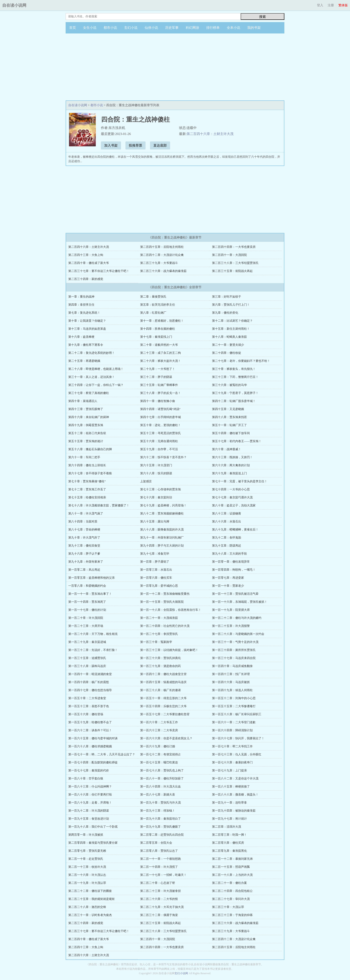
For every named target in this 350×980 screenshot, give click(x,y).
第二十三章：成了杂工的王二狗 (160, 353)
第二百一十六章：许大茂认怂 (87, 875)
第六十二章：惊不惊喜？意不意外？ (163, 457)
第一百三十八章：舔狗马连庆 (87, 666)
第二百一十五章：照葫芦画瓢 (231, 867)
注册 (331, 5)
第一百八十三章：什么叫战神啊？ (90, 786)
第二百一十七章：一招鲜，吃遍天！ (163, 875)
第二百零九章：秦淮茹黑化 (229, 851)
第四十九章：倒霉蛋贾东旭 (86, 425)
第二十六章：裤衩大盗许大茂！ (160, 361)
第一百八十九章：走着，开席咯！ (90, 803)
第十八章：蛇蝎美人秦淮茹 (229, 337)
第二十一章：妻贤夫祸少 (228, 345)
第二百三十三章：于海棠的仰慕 (232, 915)
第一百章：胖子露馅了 (155, 562)
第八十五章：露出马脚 (155, 521)
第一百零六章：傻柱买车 (156, 578)
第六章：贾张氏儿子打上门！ (231, 305)
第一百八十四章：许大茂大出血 (160, 786)
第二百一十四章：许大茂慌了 (159, 867)
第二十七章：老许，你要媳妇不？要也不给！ (241, 361)
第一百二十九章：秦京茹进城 (87, 642)
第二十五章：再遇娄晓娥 (84, 361)
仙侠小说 (151, 28)
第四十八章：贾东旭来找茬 (229, 417)
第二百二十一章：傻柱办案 (229, 883)
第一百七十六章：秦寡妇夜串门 (232, 762)
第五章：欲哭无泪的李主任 (158, 305)
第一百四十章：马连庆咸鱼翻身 (232, 666)
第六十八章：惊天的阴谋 (156, 473)
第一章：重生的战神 (81, 297)
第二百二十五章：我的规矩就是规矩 (92, 899)
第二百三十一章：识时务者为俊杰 (90, 915)
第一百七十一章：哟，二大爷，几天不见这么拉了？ (102, 754)
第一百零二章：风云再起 (84, 570)
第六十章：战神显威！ (227, 449)
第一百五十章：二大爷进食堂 (87, 698)
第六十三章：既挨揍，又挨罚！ (232, 457)
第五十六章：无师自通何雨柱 (159, 441)
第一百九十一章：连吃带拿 (229, 803)
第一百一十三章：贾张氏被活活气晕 (235, 594)
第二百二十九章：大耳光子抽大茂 (162, 907)
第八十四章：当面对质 (83, 521)
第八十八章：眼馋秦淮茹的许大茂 (162, 529)
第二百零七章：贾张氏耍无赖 (87, 851)
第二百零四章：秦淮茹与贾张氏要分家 (93, 843)
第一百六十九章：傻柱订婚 (158, 746)
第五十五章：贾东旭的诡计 (86, 441)
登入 (320, 5)
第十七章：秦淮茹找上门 (156, 337)
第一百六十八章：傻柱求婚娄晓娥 (90, 746)
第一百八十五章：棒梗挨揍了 (231, 786)
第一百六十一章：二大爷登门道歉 (234, 722)
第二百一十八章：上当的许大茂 (232, 875)
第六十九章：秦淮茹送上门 (229, 473)
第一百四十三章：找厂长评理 (231, 674)
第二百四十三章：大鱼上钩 (86, 255)
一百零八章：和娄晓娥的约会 (87, 586)
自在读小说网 (14, 5)
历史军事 (172, 28)
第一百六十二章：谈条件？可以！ (90, 730)
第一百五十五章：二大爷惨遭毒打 (234, 706)
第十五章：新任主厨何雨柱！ (231, 329)
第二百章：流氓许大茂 (227, 827)
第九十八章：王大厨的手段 (229, 554)
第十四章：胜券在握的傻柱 (158, 329)
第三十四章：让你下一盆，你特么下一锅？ (96, 385)
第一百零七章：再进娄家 (228, 578)
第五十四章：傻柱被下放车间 (231, 433)
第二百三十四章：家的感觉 (86, 279)
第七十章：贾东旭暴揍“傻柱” (87, 481)
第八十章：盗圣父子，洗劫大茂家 (234, 505)
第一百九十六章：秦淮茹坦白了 (160, 819)
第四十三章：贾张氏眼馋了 (86, 409)
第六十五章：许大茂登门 (156, 465)
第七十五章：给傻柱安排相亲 (87, 497)
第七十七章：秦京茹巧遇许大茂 (232, 497)
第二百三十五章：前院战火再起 (232, 271)
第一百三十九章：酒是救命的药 (160, 666)
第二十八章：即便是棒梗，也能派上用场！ (96, 369)
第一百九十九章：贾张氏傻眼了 (160, 827)
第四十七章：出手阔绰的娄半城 (160, 417)
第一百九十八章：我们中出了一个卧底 (93, 827)
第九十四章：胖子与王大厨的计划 (162, 546)
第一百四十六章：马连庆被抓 (231, 682)
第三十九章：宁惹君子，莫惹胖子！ (235, 393)
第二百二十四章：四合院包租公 (232, 891)
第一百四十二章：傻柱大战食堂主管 (163, 674)
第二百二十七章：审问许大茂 (231, 899)
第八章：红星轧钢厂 (153, 313)
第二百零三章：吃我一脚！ (229, 835)
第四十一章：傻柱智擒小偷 (158, 401)
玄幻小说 (131, 28)
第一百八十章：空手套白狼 (86, 778)
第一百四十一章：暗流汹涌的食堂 (90, 674)
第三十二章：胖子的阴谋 (156, 377)
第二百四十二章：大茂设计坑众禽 (162, 255)
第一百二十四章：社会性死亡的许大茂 (165, 626)
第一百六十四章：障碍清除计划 (232, 730)
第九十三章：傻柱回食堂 (84, 546)
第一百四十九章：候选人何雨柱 (232, 690)
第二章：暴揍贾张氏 (153, 297)
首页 (73, 28)
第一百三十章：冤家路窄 (156, 642)
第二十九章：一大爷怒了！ (158, 369)
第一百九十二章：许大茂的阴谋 (89, 811)
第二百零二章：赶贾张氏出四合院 (162, 835)
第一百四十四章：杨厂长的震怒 (89, 682)
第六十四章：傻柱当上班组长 (87, 465)
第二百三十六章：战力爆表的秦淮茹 (163, 271)
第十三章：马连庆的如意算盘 (87, 329)
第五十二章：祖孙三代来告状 (87, 433)
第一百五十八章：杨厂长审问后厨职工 (237, 714)
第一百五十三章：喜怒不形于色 (89, 706)
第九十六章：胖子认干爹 (84, 554)
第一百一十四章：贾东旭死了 (87, 602)
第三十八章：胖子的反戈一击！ (160, 393)
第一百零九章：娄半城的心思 (159, 586)
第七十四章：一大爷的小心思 (231, 489)
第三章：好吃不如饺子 (227, 297)
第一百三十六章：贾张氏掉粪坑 (160, 658)
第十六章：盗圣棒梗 (81, 337)
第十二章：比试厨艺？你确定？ (232, 321)
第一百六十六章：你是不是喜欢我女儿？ (166, 738)
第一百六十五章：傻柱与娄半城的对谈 (93, 738)
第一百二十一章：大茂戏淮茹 (159, 618)
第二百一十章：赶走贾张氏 (86, 859)
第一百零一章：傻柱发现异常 (231, 562)
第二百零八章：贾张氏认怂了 (159, 851)
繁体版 (343, 5)
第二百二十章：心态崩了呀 (158, 883)
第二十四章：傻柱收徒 (227, 353)
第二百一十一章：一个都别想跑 (160, 859)
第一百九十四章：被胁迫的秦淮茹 (234, 811)
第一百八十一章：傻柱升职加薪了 (162, 778)
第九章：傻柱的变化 (225, 313)
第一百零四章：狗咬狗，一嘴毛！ (234, 570)
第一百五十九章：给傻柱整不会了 (90, 722)
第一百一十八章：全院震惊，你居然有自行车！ (171, 610)
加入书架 (111, 145)
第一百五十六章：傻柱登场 (86, 714)
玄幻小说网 (181, 973)
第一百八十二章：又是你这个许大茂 (235, 778)
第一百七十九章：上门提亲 (229, 770)
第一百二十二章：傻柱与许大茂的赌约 (237, 618)
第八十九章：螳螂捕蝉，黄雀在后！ (235, 529)
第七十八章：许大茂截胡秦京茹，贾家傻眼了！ (99, 505)
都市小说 (110, 28)
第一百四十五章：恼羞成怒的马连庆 (163, 682)
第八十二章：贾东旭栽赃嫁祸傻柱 (162, 513)
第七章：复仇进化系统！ (84, 313)
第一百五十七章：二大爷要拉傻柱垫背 (165, 714)
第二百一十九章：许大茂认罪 (87, 883)
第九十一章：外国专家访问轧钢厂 (162, 538)
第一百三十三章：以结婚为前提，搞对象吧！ (169, 650)
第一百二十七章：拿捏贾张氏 (159, 634)
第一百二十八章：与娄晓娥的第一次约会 (238, 634)
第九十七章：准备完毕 (155, 554)
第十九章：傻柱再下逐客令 (86, 345)
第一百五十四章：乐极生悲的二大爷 (163, 706)
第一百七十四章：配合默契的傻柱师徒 (93, 762)
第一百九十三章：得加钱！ (158, 811)
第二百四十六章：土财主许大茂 (210, 134)
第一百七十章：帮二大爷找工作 (232, 746)
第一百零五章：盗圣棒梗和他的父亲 (92, 578)
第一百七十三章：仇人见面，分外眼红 (237, 754)
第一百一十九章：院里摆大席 (231, 610)
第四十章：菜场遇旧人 (83, 401)
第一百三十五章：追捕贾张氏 (87, 658)
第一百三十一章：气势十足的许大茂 (235, 642)
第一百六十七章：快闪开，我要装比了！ (238, 738)
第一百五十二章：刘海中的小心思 (234, 698)
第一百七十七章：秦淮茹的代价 (89, 770)
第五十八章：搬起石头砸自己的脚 (90, 449)
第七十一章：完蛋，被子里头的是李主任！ (240, 481)
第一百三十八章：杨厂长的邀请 (160, 690)
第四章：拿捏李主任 (81, 305)
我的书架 (254, 28)
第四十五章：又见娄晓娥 (228, 409)
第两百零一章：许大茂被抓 (86, 835)
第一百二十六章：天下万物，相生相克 (93, 634)
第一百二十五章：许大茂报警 (231, 626)
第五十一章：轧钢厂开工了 (229, 425)
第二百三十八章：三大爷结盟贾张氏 (235, 263)
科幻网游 (192, 28)
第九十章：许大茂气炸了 (84, 538)
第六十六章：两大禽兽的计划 (231, 465)
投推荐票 (135, 145)
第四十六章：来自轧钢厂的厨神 (89, 417)
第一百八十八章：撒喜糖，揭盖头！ (235, 795)
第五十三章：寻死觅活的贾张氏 (160, 433)
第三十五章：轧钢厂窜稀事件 (159, 385)
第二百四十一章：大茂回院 (229, 255)
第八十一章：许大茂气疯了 (86, 513)
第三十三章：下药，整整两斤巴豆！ (235, 377)
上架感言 (146, 481)
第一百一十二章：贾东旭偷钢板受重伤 (165, 594)
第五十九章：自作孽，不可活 (159, 449)
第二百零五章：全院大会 (156, 843)
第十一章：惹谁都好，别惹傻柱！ (162, 321)
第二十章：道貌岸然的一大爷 (159, 345)
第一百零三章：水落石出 (156, 570)
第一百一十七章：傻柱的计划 (87, 610)
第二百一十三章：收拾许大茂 (87, 867)
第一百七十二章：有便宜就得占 (160, 754)
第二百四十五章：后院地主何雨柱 (162, 247)
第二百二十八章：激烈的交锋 (87, 907)
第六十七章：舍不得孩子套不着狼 (90, 473)
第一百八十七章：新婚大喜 (158, 795)
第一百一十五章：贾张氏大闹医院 (162, 602)
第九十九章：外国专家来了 (86, 562)
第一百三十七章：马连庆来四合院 (234, 658)
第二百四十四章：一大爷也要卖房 (234, 247)
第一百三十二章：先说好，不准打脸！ (93, 650)
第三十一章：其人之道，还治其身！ (92, 377)
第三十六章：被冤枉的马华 (229, 385)
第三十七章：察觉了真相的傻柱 (89, 393)
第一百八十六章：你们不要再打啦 (90, 795)
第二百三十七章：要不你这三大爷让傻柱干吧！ (99, 271)
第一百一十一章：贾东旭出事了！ (90, 594)
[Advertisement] (175, 67)
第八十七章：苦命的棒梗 (84, 529)
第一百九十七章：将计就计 (229, 819)
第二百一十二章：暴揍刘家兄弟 (232, 859)
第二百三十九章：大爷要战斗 (159, 263)
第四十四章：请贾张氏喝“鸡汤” (160, 409)
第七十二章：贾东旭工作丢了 (87, 489)
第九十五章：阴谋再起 (227, 546)
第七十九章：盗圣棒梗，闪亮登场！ (163, 505)
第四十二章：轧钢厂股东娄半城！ (234, 401)
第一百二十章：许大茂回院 (86, 618)
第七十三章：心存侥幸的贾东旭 (160, 489)
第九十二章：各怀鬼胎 (227, 538)
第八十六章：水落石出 (227, 521)
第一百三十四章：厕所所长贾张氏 (234, 650)
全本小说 (233, 28)
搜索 (262, 17)
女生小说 (90, 28)
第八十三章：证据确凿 (227, 513)
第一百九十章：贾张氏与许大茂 (160, 803)
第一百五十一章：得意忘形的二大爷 (163, 698)
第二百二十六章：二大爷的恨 (159, 899)
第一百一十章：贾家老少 (228, 586)
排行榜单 (213, 28)
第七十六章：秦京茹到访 (156, 497)
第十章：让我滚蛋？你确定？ (87, 321)
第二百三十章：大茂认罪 (228, 907)
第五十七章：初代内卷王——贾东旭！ (237, 441)
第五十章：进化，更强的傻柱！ (160, 425)
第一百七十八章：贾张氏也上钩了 (162, 770)
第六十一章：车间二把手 (84, 457)
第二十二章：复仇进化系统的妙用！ (92, 353)
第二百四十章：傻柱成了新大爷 (89, 263)
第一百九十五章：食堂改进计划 (89, 819)
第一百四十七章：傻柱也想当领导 (90, 690)
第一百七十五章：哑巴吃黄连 (159, 762)
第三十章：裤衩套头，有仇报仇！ (234, 369)
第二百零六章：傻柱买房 (228, 843)
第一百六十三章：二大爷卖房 (159, 730)
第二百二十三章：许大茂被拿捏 (160, 891)
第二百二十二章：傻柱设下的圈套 (90, 891)
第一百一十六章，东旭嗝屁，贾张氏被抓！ (240, 602)
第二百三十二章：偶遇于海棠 (159, 915)
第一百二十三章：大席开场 (86, 626)
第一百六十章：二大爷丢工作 (159, 722)
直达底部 (160, 145)
